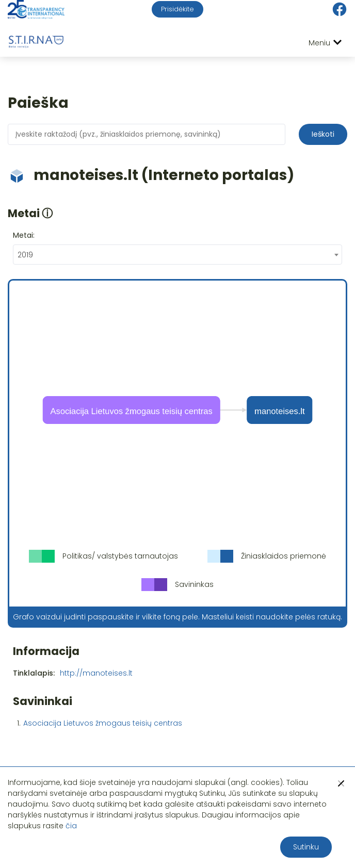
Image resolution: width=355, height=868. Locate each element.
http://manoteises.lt (96, 673)
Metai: (24, 235)
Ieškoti (323, 134)
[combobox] (177, 255)
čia (71, 826)
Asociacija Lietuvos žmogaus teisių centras (103, 723)
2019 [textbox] (25, 255)
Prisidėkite (177, 9)
